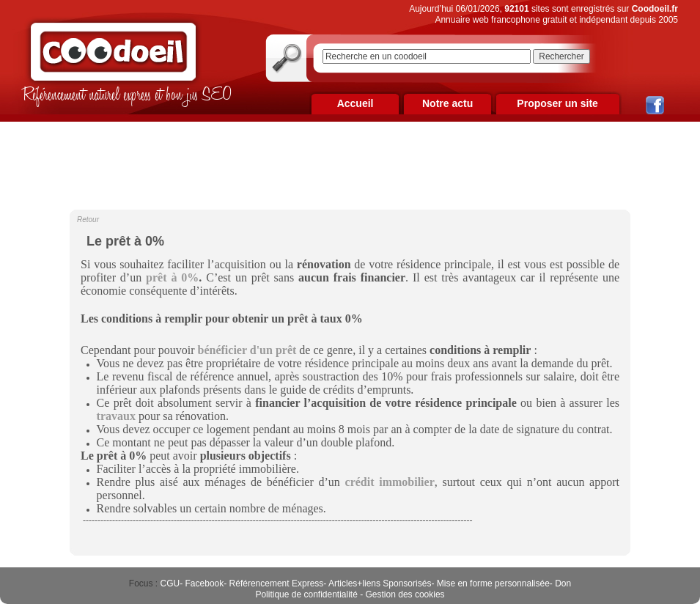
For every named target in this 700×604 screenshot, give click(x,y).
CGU (170, 583)
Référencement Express (277, 583)
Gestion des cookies (405, 594)
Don (563, 583)
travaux (116, 416)
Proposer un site (557, 103)
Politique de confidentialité (306, 594)
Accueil (355, 103)
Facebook (205, 583)
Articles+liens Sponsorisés (380, 583)
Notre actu (447, 103)
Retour (88, 220)
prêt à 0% (172, 277)
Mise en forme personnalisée (493, 583)
